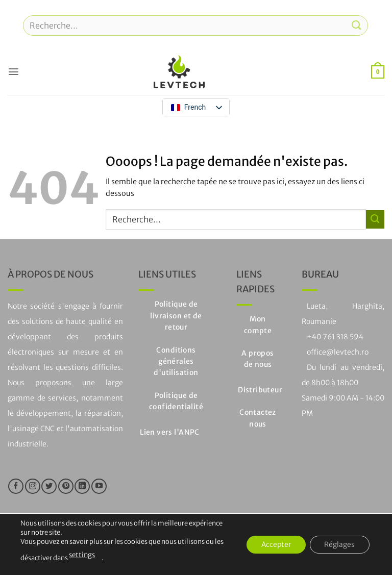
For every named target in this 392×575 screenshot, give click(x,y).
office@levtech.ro (338, 352)
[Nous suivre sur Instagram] (33, 486)
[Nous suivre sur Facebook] (16, 486)
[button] (13, 71)
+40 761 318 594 (335, 337)
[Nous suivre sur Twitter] (49, 486)
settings (81, 555)
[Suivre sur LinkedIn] (82, 486)
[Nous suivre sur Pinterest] (66, 486)
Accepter (273, 544)
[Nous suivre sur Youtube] (99, 486)
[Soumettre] (357, 25)
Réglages (339, 544)
